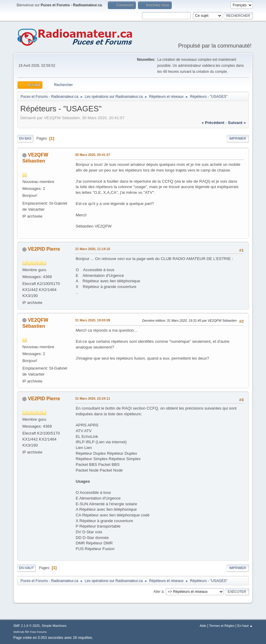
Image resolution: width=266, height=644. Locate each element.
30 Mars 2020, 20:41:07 (92, 155)
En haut (26, 568)
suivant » (237, 123)
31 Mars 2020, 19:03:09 (92, 320)
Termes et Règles (222, 626)
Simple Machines (54, 626)
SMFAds (19, 632)
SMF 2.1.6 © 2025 (27, 626)
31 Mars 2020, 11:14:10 (92, 249)
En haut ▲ (245, 626)
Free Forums (38, 632)
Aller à (158, 592)
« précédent (213, 123)
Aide (203, 626)
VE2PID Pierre (44, 249)
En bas (25, 138)
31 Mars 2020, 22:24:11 (92, 398)
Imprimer (238, 138)
